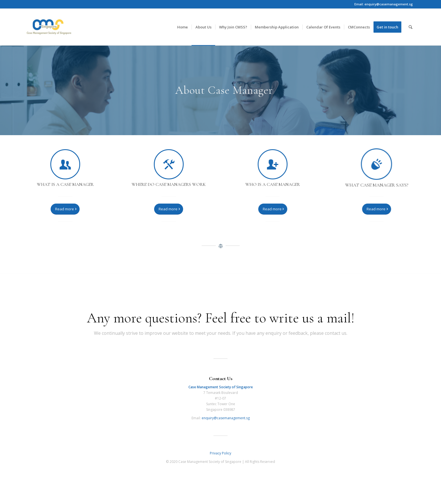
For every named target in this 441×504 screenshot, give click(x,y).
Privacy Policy (220, 453)
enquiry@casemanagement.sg (226, 418)
